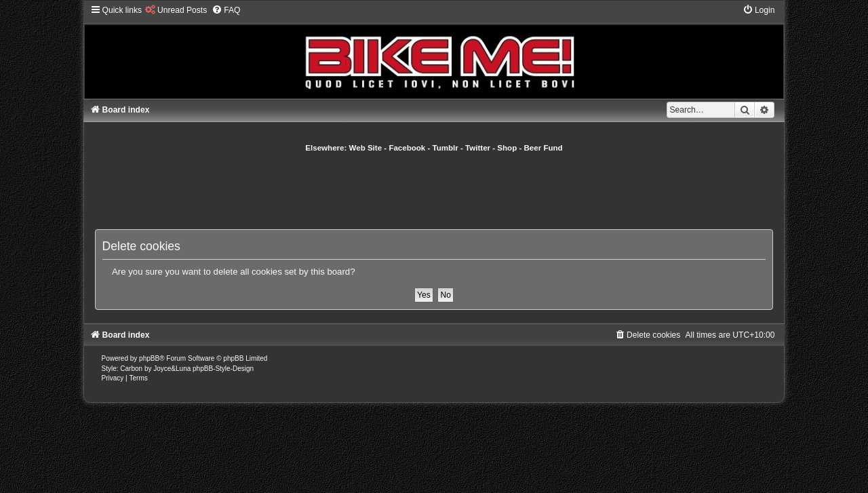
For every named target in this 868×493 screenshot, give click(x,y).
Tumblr (446, 148)
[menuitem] (176, 10)
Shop (507, 148)
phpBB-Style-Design (223, 369)
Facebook (407, 148)
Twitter (478, 148)
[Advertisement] (434, 191)
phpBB (149, 358)
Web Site (366, 148)
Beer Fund (544, 148)
